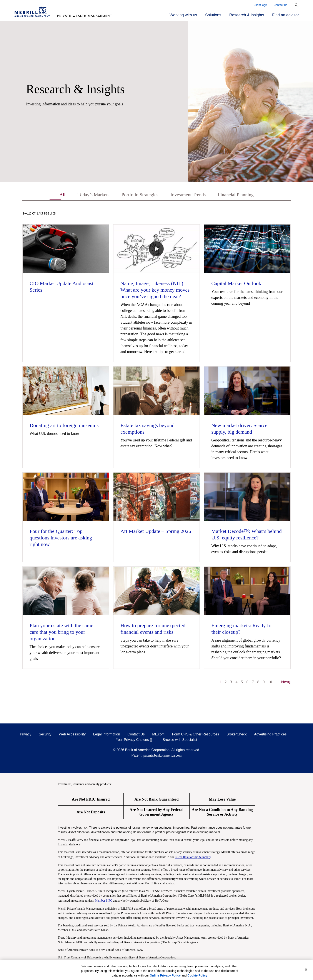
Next (286, 683)
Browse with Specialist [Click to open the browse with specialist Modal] (180, 740)
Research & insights (247, 15)
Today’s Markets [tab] (88, 195)
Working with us (183, 15)
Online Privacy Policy (165, 975)
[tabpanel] (156, 450)
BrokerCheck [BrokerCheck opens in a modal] (236, 735)
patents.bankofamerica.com (163, 756)
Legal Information (107, 735)
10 (270, 683)
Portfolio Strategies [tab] (138, 195)
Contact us (280, 5)
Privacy (26, 735)
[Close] (306, 970)
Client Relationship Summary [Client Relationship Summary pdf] (193, 857)
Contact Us (136, 735)
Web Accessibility (72, 735)
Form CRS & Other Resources (196, 735)
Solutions (213, 15)
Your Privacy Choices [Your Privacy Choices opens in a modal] (132, 740)
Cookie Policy (197, 975)
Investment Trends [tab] (190, 195)
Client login (261, 5)
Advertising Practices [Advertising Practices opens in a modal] (270, 735)
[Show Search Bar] (297, 5)
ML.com (158, 735)
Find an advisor (286, 15)
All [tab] (56, 195)
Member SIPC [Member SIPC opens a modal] (104, 901)
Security (45, 735)
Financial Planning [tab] (241, 195)
